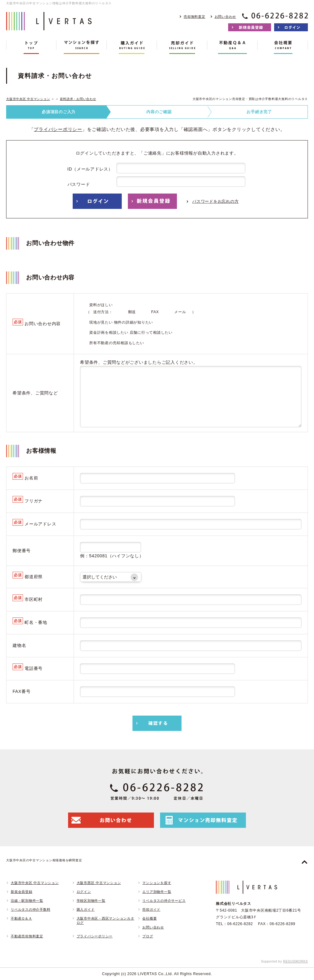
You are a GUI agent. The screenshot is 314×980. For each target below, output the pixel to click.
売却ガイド (151, 909)
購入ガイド (86, 909)
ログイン (84, 892)
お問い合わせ (226, 17)
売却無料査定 (195, 17)
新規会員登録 (22, 892)
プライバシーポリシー (58, 129)
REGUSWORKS (295, 961)
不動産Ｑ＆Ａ (21, 918)
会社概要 (149, 918)
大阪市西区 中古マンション (99, 883)
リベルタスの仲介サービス (164, 901)
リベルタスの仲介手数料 (31, 909)
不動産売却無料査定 (27, 936)
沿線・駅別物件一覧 (27, 901)
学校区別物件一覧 (91, 901)
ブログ (148, 936)
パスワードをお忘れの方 (215, 201)
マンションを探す (157, 883)
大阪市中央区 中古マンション (28, 99)
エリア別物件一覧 (157, 892)
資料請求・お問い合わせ (78, 99)
